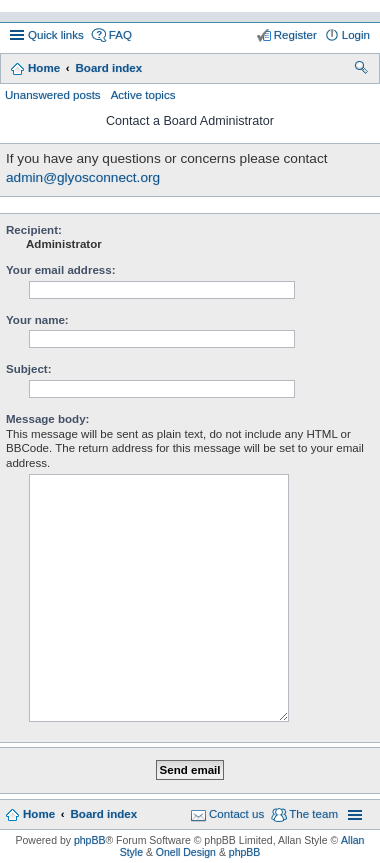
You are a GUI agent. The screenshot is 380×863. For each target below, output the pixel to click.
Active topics (143, 95)
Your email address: (61, 270)
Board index (108, 68)
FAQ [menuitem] (120, 35)
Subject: (29, 369)
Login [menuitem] (356, 35)
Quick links (56, 35)
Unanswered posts (53, 95)
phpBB (90, 840)
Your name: (37, 320)
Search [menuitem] (362, 70)
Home (44, 68)
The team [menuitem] (313, 814)
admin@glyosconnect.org (83, 177)
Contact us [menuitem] (236, 814)
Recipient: (34, 230)
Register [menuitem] (295, 35)
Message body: (47, 419)
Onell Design (186, 852)
